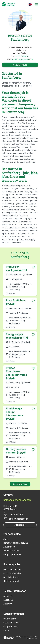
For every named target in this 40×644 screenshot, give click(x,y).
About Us (8, 596)
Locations (8, 600)
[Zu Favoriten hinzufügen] (33, 267)
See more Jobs (20, 484)
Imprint (7, 630)
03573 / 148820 (22, 56)
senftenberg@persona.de (22, 59)
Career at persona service (16, 543)
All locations (20, 525)
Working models (11, 551)
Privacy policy (10, 619)
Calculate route (20, 65)
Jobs (6, 539)
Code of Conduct (11, 623)
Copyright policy (11, 626)
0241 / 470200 (16, 514)
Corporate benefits (12, 573)
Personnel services (12, 569)
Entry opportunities (12, 554)
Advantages (9, 547)
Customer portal (11, 581)
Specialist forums (12, 577)
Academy (8, 604)
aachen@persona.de (19, 519)
